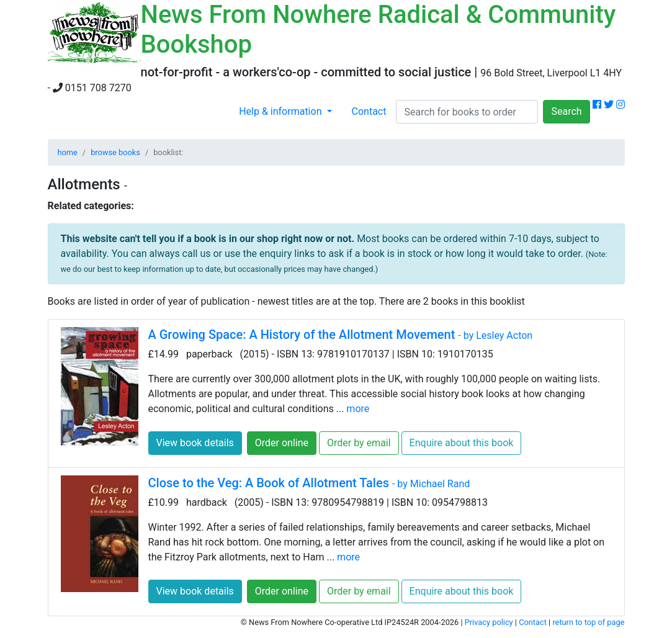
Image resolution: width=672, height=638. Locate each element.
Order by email (359, 443)
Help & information (281, 111)
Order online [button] (282, 443)
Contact (369, 111)
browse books (115, 152)
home (68, 152)
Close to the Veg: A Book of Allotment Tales (309, 483)
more (358, 409)
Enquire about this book (462, 443)
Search (566, 111)
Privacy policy (489, 622)
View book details (195, 443)
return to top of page (588, 622)
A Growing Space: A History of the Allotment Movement (341, 335)
